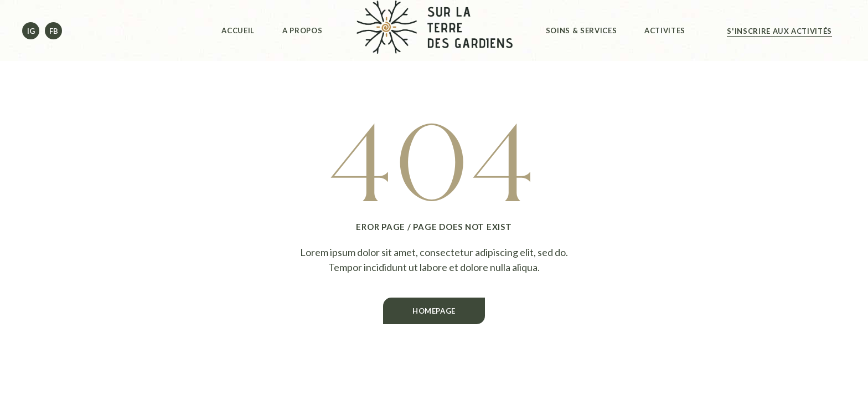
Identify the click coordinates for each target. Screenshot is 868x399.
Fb (54, 31)
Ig (31, 31)
